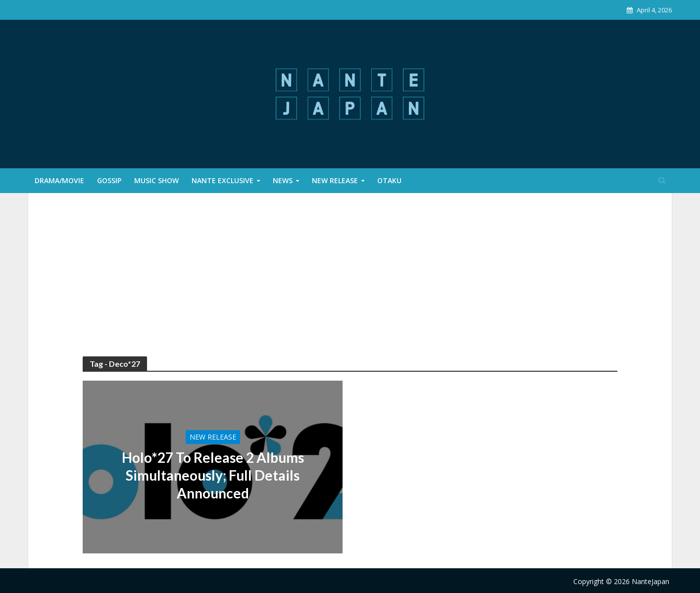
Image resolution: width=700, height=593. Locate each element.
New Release (335, 180)
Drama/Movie (59, 180)
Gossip (109, 180)
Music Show (156, 180)
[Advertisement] (350, 282)
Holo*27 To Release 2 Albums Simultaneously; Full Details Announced (213, 475)
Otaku (389, 180)
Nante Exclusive (223, 180)
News (283, 180)
